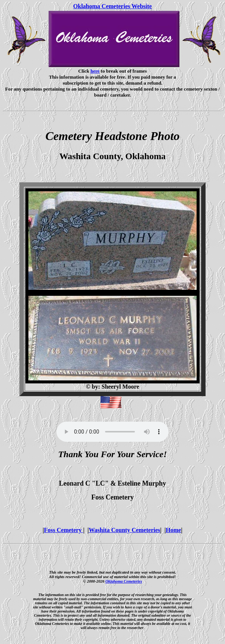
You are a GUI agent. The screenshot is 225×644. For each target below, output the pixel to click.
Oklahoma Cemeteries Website (112, 6)
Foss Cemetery (64, 530)
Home (174, 530)
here (95, 71)
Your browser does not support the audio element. (112, 432)
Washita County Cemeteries (124, 530)
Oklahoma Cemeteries (124, 581)
